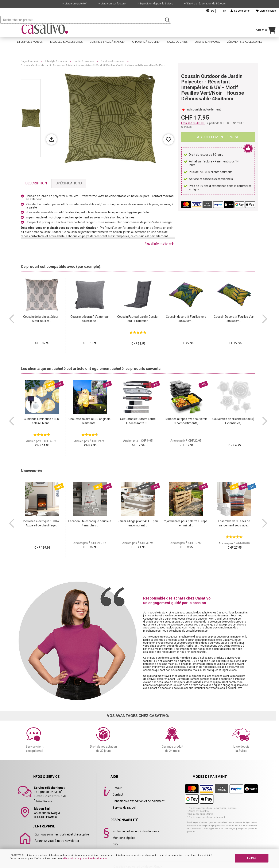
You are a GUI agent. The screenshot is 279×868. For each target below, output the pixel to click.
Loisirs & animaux (207, 44)
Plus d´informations (159, 244)
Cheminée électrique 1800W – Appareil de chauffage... (42, 523)
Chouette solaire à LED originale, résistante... (90, 421)
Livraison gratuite (76, 3)
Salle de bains (177, 44)
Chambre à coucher (146, 44)
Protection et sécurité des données (136, 831)
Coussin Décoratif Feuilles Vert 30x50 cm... (234, 319)
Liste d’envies (266, 11)
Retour (117, 788)
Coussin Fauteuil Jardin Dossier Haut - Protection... (138, 319)
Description (36, 183)
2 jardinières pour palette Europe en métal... (186, 523)
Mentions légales (124, 838)
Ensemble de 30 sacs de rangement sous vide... (234, 523)
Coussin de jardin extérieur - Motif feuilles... (42, 319)
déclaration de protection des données (85, 858)
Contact (118, 794)
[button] (11, 319)
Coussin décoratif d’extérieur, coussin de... (90, 319)
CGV (115, 844)
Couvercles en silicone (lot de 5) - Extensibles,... (234, 421)
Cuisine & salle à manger (108, 44)
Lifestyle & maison (30, 44)
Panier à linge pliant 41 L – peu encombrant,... (138, 523)
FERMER (252, 858)
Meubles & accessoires (67, 44)
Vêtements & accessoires (245, 44)
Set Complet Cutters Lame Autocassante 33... (138, 421)
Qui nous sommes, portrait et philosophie (62, 834)
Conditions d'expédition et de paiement (139, 801)
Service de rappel (124, 808)
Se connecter (240, 11)
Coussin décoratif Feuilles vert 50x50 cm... (186, 319)
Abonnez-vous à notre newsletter (57, 841)
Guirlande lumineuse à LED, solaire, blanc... (42, 421)
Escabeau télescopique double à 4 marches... (90, 523)
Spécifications (69, 183)
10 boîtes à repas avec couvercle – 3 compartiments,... (186, 421)
